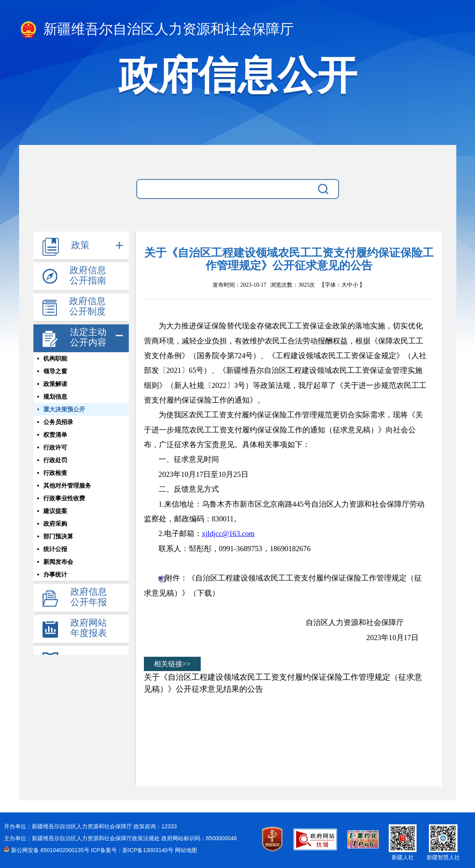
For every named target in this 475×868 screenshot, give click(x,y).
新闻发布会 (58, 562)
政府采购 (55, 524)
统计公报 (55, 549)
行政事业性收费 (64, 498)
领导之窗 (55, 371)
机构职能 (55, 359)
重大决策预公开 (64, 409)
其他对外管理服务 (67, 486)
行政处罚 (55, 460)
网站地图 (186, 850)
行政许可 (55, 448)
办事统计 (55, 575)
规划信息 (55, 397)
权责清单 (55, 435)
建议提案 (55, 511)
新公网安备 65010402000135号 (51, 850)
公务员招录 (58, 422)
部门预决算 (58, 536)
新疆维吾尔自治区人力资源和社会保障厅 (157, 30)
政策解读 (55, 384)
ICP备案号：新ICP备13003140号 (133, 850)
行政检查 (55, 473)
